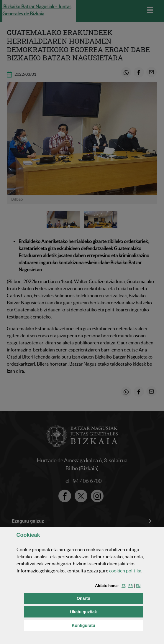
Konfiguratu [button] (107, 625)
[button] (123, 586)
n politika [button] (125, 571)
